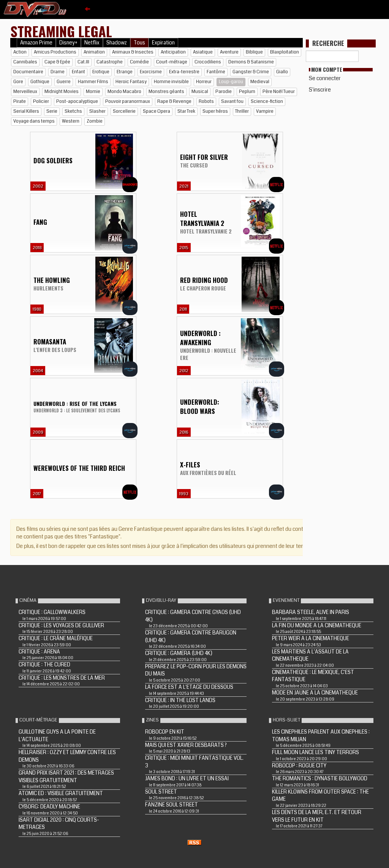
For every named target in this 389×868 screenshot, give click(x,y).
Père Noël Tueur (279, 92)
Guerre (64, 82)
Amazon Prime (36, 43)
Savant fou (232, 102)
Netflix (92, 43)
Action (20, 52)
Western (71, 121)
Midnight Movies (62, 92)
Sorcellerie (124, 111)
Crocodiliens (208, 62)
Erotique (101, 72)
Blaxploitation (285, 52)
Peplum (247, 92)
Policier (41, 102)
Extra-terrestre (184, 72)
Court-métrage (172, 62)
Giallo (282, 72)
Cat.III (83, 62)
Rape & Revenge (174, 102)
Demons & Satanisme (251, 62)
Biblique (254, 52)
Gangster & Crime (251, 72)
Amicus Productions (55, 52)
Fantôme (216, 72)
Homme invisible (171, 82)
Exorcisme (151, 72)
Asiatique (203, 52)
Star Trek (186, 111)
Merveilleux (25, 92)
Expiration (163, 43)
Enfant (78, 72)
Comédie (139, 62)
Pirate (20, 102)
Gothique (40, 82)
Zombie (95, 121)
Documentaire (28, 72)
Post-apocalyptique (77, 102)
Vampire (265, 111)
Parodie (224, 92)
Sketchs (73, 111)
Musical (200, 92)
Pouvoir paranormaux (128, 102)
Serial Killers (26, 111)
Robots (206, 102)
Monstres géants (166, 92)
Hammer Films (93, 82)
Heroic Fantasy (131, 82)
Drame (58, 72)
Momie (93, 92)
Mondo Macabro (124, 92)
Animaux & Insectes (133, 52)
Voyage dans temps (34, 121)
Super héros (215, 111)
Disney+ (68, 43)
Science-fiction (267, 102)
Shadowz (117, 43)
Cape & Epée (57, 62)
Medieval (260, 82)
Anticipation (173, 52)
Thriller (242, 111)
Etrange (125, 72)
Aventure (229, 52)
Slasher (97, 111)
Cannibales (25, 62)
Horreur (204, 82)
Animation (94, 52)
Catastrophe (110, 62)
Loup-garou (231, 82)
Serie (52, 111)
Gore (18, 82)
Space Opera (157, 111)
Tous (139, 43)
